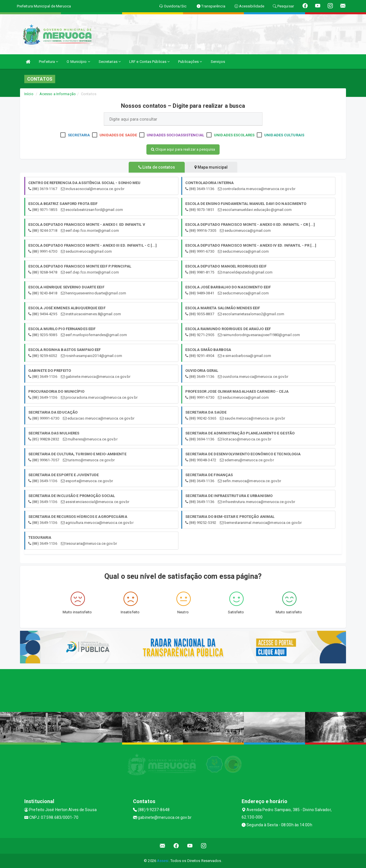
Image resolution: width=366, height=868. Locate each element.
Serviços (218, 62)
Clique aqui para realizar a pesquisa (183, 149)
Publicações (190, 62)
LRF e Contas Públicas (149, 62)
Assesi (163, 861)
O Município (78, 62)
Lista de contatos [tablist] (154, 167)
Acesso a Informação (58, 94)
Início (29, 94)
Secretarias (110, 62)
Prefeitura (48, 62)
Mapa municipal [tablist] (213, 167)
